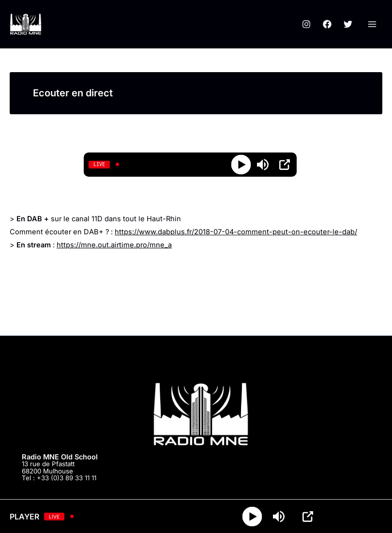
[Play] (241, 164)
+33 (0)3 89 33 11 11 (67, 478)
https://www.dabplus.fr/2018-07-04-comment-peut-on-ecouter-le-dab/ (236, 232)
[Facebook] (327, 24)
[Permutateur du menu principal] (372, 24)
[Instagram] (306, 24)
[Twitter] (348, 24)
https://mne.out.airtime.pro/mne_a (114, 245)
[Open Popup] (285, 165)
